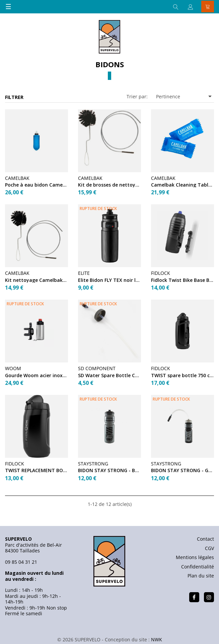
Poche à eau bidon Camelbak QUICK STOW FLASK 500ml (36, 185)
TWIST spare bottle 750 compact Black (182, 375)
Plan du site (201, 576)
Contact (205, 539)
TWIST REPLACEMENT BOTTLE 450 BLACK (36, 470)
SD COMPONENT (97, 368)
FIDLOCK (161, 273)
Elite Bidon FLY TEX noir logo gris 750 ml (109, 280)
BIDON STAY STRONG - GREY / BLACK (182, 470)
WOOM (13, 368)
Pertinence (185, 96)
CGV (209, 548)
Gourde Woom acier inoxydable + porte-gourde (36, 375)
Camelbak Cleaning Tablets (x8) (182, 185)
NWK (157, 639)
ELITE (84, 273)
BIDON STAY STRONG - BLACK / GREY (109, 470)
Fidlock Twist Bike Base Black (182, 280)
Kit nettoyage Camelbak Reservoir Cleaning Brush (36, 280)
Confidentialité (198, 567)
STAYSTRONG (93, 464)
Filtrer (14, 97)
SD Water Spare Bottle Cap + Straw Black (109, 375)
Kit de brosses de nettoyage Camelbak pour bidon (109, 185)
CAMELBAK (17, 178)
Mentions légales (195, 557)
